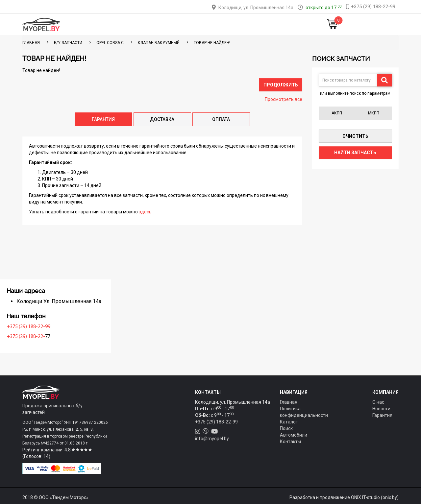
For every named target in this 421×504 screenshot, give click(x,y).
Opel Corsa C (110, 43)
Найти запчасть (355, 153)
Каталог (138, 24)
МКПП (374, 113)
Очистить (355, 136)
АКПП (337, 113)
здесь (145, 212)
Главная (111, 24)
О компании (221, 24)
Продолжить (281, 85)
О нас (378, 402)
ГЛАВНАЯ (31, 43)
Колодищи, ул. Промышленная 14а (256, 8)
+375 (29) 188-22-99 (46, 327)
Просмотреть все (284, 99)
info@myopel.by (212, 439)
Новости (284, 24)
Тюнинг (165, 24)
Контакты (255, 24)
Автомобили (294, 435)
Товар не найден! (212, 43)
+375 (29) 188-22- (43, 337)
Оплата (190, 24)
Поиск (286, 428)
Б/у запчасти (68, 43)
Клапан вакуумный (159, 43)
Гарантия (382, 415)
